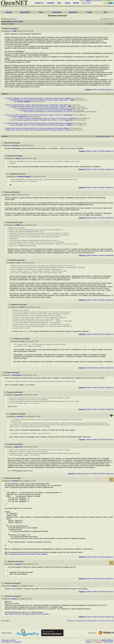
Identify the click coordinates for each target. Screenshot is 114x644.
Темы (99, 621)
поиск (41, 12)
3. (3, 192)
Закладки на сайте (8, 640)
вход (93, 1)
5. (7, 260)
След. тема (111, 621)
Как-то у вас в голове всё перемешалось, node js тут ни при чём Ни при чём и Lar (42, 118)
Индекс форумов (92, 621)
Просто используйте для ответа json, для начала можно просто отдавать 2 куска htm (34, 115)
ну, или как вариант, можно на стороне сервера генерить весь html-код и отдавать (38, 125)
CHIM (14, 31)
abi (65, 105)
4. (5, 222)
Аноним (67, 98)
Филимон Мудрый (24, 102)
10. (8, 174)
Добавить (89, 642)
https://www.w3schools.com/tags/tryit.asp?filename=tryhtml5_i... (28, 614)
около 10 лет (14, 117)
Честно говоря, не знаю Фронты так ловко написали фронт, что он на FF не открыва (52, 112)
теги (89, 3)
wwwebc (69, 123)
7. (3, 372)
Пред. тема (104, 621)
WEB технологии (13, 21)
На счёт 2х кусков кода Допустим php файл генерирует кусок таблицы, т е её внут (38, 120)
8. (5, 392)
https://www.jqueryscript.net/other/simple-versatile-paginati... (26, 554)
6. (9, 305)
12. (3, 478)
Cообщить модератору (106, 90)
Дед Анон (23, 117)
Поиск (84, 3)
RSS (105, 12)
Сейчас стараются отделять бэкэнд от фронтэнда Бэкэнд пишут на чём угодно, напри (35, 105)
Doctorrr (73, 118)
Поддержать (99, 642)
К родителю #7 (87, 474)
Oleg (66, 128)
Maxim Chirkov (107, 640)
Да (15, 102)
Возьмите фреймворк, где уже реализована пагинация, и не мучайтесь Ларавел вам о (35, 98)
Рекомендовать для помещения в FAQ (77, 621)
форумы (9, 12)
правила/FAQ (25, 12)
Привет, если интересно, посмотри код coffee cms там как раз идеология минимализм (34, 128)
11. (12, 339)
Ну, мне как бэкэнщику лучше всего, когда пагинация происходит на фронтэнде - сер (43, 108)
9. (5, 444)
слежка (89, 12)
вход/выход (73, 12)
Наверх (95, 151)
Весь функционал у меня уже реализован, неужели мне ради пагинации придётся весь (40, 100)
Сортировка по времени (103, 136)
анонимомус (68, 115)
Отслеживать (109, 24)
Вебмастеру (109, 642)
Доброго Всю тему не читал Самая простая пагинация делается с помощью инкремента (36, 130)
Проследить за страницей (11, 642)
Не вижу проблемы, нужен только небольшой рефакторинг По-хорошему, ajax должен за (36, 123)
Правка (95, 90)
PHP (21, 21)
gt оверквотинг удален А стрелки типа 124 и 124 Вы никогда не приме (42, 110)
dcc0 (68, 130)
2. (5, 156)
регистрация (98, 1)
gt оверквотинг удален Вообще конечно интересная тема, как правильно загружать (38, 107)
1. (3, 143)
